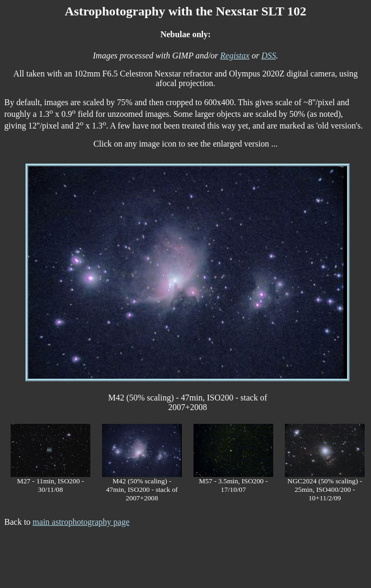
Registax (235, 56)
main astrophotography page (81, 522)
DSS (269, 56)
